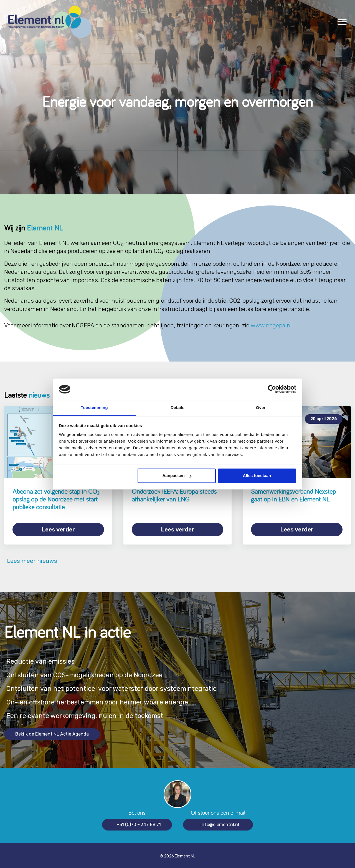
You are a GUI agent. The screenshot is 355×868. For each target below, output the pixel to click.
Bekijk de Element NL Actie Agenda (52, 732)
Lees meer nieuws (31, 559)
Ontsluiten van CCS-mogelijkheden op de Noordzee (89, 673)
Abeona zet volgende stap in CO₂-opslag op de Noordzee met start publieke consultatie (57, 499)
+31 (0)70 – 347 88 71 (139, 823)
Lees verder (58, 529)
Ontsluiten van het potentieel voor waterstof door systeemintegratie (117, 687)
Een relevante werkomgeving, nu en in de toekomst (88, 714)
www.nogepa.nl (271, 325)
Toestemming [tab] (94, 407)
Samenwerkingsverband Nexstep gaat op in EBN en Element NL (293, 495)
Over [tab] (261, 407)
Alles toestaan (257, 476)
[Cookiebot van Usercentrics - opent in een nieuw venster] (272, 389)
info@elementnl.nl (220, 823)
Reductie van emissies (42, 660)
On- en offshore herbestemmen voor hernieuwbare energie (101, 700)
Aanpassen (177, 476)
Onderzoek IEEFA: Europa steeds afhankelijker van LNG (174, 495)
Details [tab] (177, 407)
